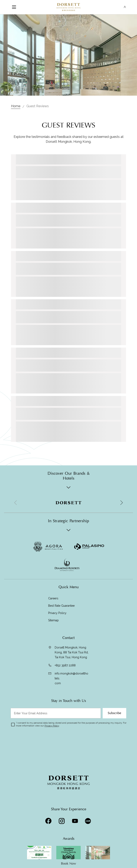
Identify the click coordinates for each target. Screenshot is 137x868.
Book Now (68, 864)
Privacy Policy (57, 613)
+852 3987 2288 (65, 665)
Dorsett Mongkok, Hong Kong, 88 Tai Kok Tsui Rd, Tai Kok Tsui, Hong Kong (72, 652)
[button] (121, 503)
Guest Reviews (38, 106)
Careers (53, 598)
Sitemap (53, 620)
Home (16, 106)
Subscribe (114, 713)
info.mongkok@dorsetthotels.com (71, 678)
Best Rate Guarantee (61, 606)
